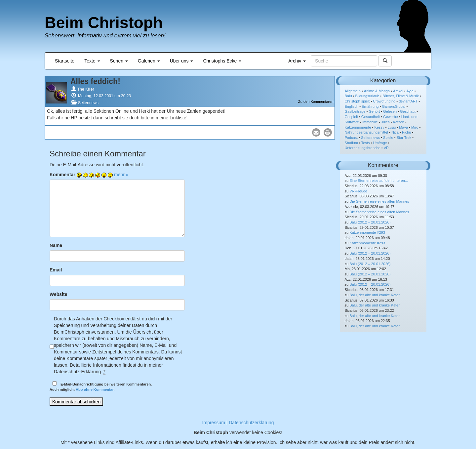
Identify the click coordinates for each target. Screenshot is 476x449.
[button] (316, 132)
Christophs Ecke (222, 61)
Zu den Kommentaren (316, 102)
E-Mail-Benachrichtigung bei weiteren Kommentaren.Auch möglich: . (101, 386)
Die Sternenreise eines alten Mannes (379, 201)
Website (58, 294)
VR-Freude (358, 191)
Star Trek (404, 138)
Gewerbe (391, 117)
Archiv (297, 61)
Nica (395, 132)
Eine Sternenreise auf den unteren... (379, 181)
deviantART (408, 101)
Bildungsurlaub (367, 96)
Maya (403, 127)
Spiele (388, 138)
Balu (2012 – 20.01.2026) (370, 222)
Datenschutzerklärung (251, 423)
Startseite (65, 61)
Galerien (149, 61)
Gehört (374, 111)
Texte (92, 61)
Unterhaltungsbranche (363, 148)
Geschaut (408, 111)
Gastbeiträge (355, 111)
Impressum (214, 423)
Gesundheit (371, 117)
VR (386, 148)
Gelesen (390, 111)
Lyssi (392, 127)
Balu (348, 96)
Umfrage (380, 143)
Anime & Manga (377, 91)
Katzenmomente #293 (367, 232)
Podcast (351, 138)
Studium (351, 143)
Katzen (399, 122)
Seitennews (88, 103)
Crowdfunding (384, 101)
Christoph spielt (357, 101)
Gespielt (351, 117)
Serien (119, 61)
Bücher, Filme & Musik (400, 96)
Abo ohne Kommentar (95, 389)
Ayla (410, 91)
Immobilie (370, 122)
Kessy (379, 127)
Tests (366, 143)
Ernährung (370, 106)
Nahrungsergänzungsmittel (366, 132)
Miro (415, 127)
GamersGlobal (394, 106)
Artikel (398, 91)
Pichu (407, 132)
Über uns (182, 61)
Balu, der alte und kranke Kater (375, 295)
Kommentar (62, 175)
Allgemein (353, 91)
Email (56, 270)
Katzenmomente (358, 127)
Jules (385, 122)
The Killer (86, 89)
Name (56, 245)
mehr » (121, 175)
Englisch (352, 106)
